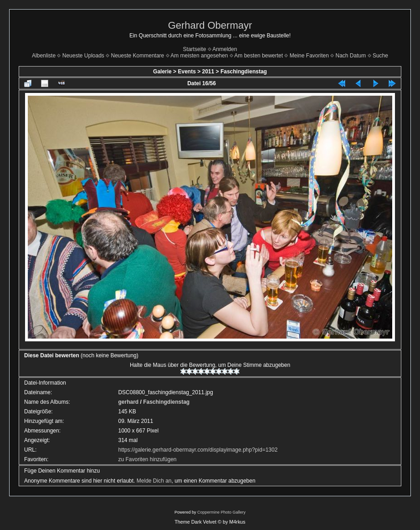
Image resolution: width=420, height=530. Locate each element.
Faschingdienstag (244, 72)
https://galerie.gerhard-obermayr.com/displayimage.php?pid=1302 (198, 450)
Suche (380, 56)
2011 (208, 72)
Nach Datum (351, 56)
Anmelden (225, 49)
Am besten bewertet (259, 56)
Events (187, 72)
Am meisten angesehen (199, 56)
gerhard (128, 402)
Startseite (195, 49)
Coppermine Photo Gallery (221, 512)
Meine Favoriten (309, 56)
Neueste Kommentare (138, 56)
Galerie (162, 72)
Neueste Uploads (83, 56)
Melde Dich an (154, 481)
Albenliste (44, 56)
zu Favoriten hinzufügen (147, 459)
